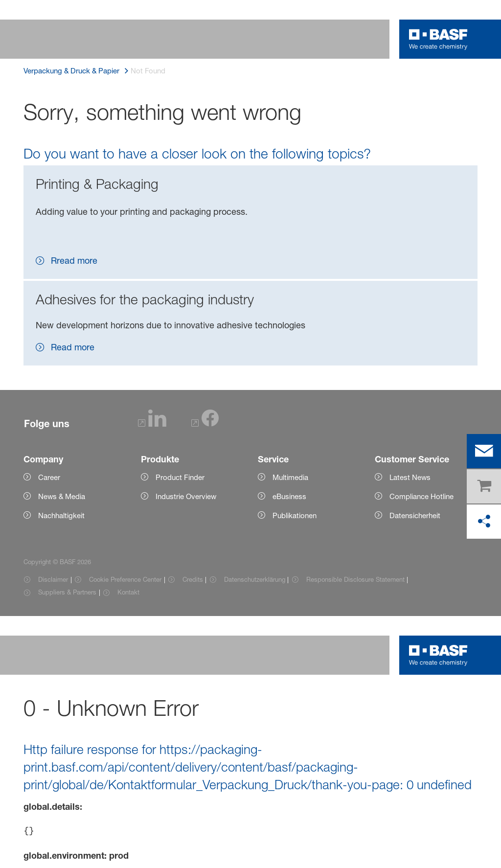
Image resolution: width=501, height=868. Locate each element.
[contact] (484, 451)
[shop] (484, 486)
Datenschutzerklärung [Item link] (255, 579)
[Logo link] (438, 39)
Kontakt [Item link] (128, 592)
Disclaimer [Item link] (53, 579)
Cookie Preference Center (125, 579)
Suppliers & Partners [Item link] (67, 592)
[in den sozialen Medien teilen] (484, 522)
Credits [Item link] (193, 579)
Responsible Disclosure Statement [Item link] (355, 579)
